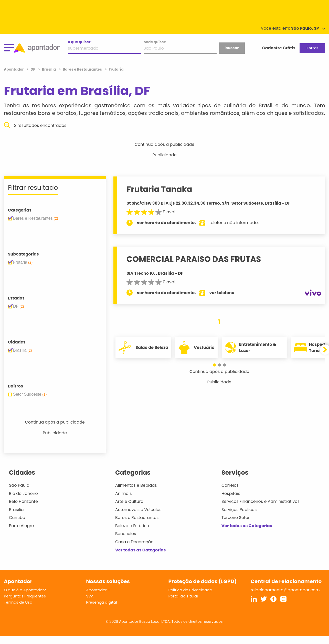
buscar (232, 48)
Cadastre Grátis (279, 48)
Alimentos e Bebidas (136, 485)
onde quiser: (155, 42)
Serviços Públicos (239, 510)
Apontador (14, 69)
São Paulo (19, 485)
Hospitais (231, 493)
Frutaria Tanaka (159, 189)
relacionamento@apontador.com (285, 590)
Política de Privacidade (190, 590)
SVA (90, 596)
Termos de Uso (18, 602)
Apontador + (98, 590)
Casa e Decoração (134, 542)
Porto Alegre (21, 526)
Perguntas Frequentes (25, 596)
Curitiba (17, 518)
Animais (124, 493)
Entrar (312, 48)
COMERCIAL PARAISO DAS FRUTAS (194, 259)
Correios (230, 485)
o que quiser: (80, 42)
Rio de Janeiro (23, 493)
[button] (214, 365)
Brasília (16, 510)
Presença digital (102, 602)
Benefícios (126, 534)
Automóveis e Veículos (138, 510)
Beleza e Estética (132, 526)
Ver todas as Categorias (141, 550)
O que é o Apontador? (25, 590)
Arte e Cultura (129, 501)
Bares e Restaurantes (137, 518)
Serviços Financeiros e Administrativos (261, 501)
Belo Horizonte (23, 501)
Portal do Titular (183, 596)
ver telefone (222, 293)
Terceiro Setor (236, 518)
